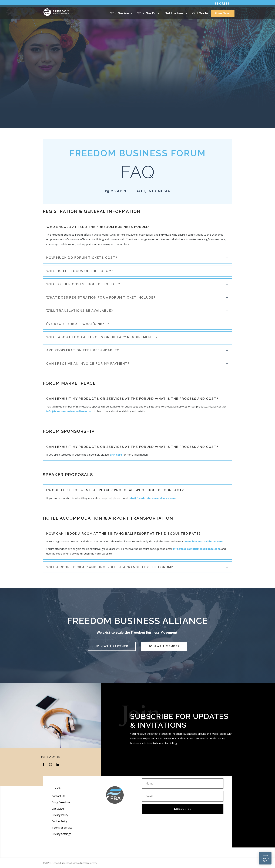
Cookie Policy (60, 821)
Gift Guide (200, 14)
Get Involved (174, 14)
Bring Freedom (61, 802)
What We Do (147, 14)
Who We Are (120, 14)
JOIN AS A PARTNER (112, 646)
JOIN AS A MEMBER (164, 646)
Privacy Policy (60, 815)
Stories (222, 4)
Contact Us (58, 796)
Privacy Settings (61, 834)
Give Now (222, 14)
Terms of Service (62, 827)
